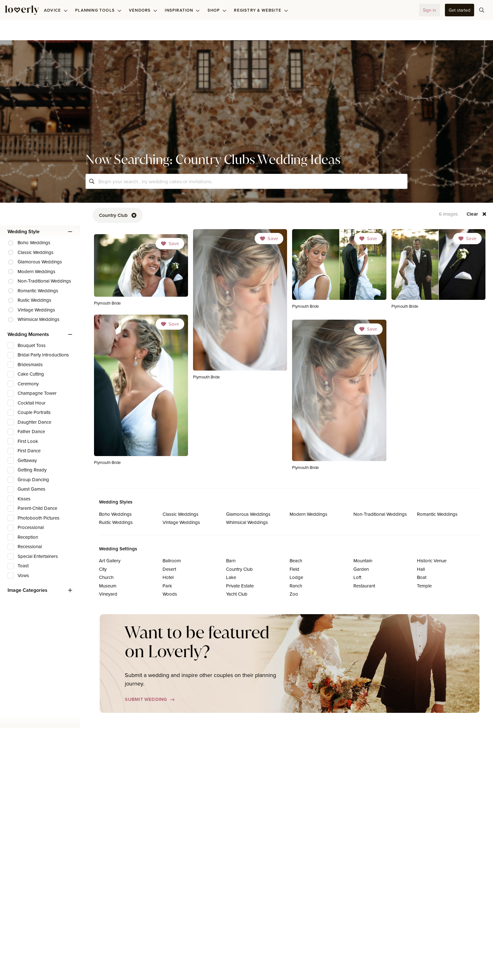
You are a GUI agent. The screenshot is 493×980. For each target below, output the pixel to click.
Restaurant (364, 586)
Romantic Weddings (437, 514)
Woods (170, 594)
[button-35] (460, 10)
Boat (422, 577)
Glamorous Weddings (248, 514)
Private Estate (240, 586)
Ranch (296, 586)
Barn (231, 561)
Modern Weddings (308, 514)
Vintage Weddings (181, 522)
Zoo (294, 594)
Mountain (363, 561)
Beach (296, 561)
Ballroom (172, 561)
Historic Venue (432, 561)
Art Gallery (110, 561)
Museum (108, 586)
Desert (169, 569)
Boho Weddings (115, 514)
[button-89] (118, 215)
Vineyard (108, 594)
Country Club (239, 569)
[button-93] (477, 214)
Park (167, 586)
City (103, 569)
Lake (231, 577)
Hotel (168, 577)
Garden (361, 569)
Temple (424, 586)
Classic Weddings (180, 514)
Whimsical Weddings (247, 522)
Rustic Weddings (116, 522)
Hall (421, 569)
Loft (357, 577)
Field (294, 569)
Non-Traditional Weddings (380, 514)
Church (106, 577)
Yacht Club (237, 594)
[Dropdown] (269, 239)
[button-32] (429, 10)
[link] (240, 306)
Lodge (296, 577)
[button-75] (482, 10)
